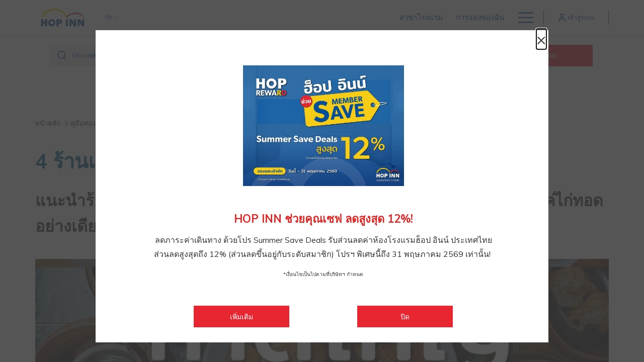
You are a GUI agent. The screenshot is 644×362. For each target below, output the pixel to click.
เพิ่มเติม (260, 316)
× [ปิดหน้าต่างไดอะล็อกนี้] (538, 41)
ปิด (405, 317)
